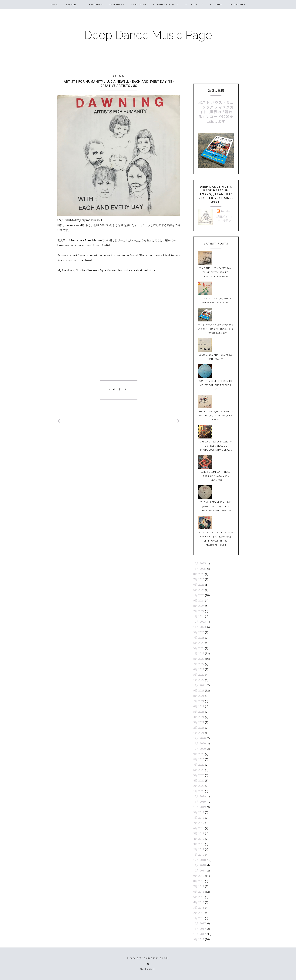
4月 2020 (199, 780)
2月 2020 (199, 786)
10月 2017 (200, 934)
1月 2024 (199, 616)
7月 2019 (199, 823)
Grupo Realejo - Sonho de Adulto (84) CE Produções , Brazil (216, 416)
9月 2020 (199, 754)
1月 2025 (199, 595)
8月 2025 (199, 574)
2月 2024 (199, 611)
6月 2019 (199, 828)
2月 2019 (199, 849)
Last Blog (139, 4)
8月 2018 (199, 881)
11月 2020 (200, 743)
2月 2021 (199, 727)
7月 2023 (199, 637)
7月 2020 (199, 765)
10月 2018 (200, 870)
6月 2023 (199, 643)
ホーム (54, 4)
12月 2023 (200, 622)
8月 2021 (199, 696)
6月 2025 (199, 585)
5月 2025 (199, 590)
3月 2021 (199, 722)
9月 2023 (199, 632)
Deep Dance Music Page (148, 35)
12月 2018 (200, 860)
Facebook (96, 4)
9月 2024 (199, 600)
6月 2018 (199, 892)
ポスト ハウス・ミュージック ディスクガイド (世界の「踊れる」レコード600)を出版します (216, 112)
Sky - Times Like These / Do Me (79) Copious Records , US (216, 385)
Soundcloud (194, 4)
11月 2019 (200, 802)
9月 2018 (199, 876)
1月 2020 (199, 791)
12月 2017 (200, 923)
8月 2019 (199, 817)
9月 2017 (199, 939)
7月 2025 (199, 579)
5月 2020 (199, 775)
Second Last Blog (166, 4)
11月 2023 (200, 627)
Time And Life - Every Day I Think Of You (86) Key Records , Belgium (216, 272)
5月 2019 (199, 833)
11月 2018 (200, 865)
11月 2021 (200, 685)
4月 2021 (199, 717)
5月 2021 (199, 712)
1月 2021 (199, 733)
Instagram (117, 4)
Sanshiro (226, 211)
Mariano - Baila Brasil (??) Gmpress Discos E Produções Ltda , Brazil (216, 446)
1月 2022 (199, 680)
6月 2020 (199, 770)
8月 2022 (199, 659)
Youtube (216, 4)
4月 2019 (199, 839)
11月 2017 (200, 929)
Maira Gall (148, 969)
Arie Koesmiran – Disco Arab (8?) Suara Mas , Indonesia (216, 476)
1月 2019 (199, 855)
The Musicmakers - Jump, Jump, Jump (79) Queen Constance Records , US (216, 506)
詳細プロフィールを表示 (224, 218)
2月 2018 (199, 913)
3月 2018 (199, 907)
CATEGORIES (237, 4)
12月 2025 (200, 563)
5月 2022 (199, 675)
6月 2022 (199, 669)
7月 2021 (199, 701)
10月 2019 (200, 807)
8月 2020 (199, 759)
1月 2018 (199, 918)
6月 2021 (199, 706)
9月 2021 (199, 690)
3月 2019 (199, 844)
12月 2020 (200, 738)
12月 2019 (200, 796)
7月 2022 (199, 664)
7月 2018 (199, 886)
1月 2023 (199, 653)
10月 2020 (200, 749)
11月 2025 (200, 569)
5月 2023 (199, 648)
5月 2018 (199, 897)
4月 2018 (199, 902)
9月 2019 (199, 812)
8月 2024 (199, 606)
